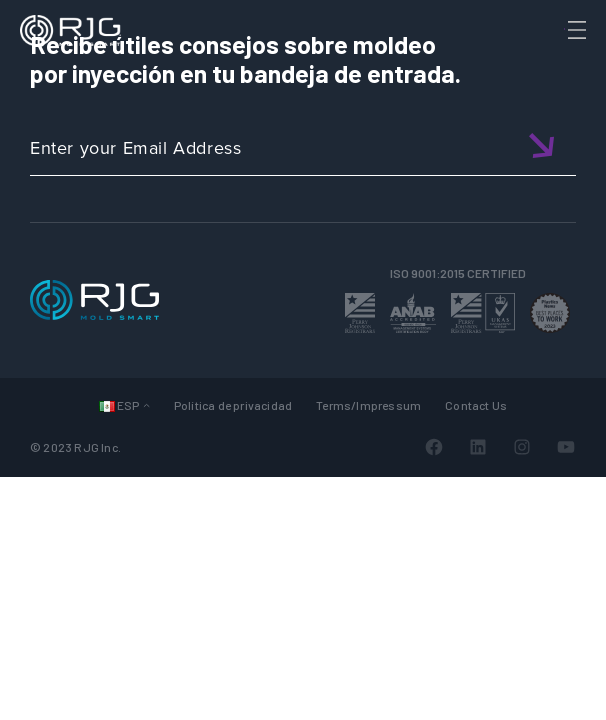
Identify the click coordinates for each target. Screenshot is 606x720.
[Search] (549, 63)
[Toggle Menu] (575, 30)
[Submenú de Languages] (146, 404)
